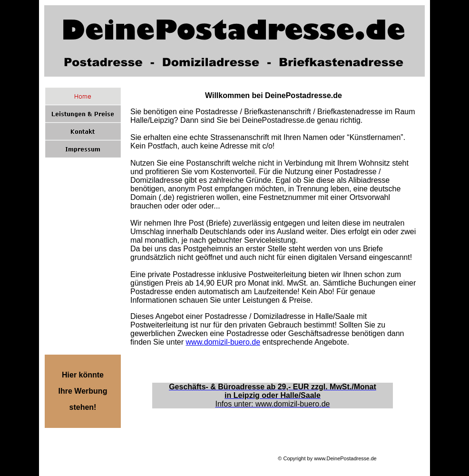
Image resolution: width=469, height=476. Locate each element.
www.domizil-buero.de (223, 342)
